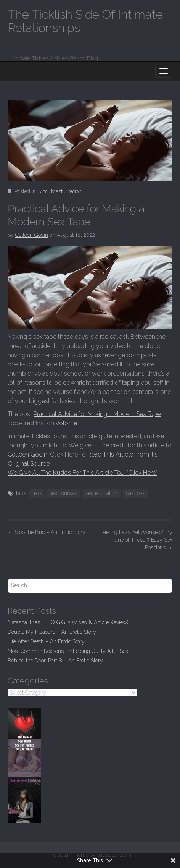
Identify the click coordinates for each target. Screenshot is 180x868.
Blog (43, 191)
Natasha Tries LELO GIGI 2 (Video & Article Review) (68, 622)
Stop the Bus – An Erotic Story (47, 532)
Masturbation (66, 191)
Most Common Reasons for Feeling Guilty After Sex (68, 651)
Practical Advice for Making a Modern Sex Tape (97, 414)
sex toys (136, 493)
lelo (37, 493)
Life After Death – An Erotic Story (46, 641)
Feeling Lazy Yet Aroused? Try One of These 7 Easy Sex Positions (136, 540)
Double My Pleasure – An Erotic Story (52, 632)
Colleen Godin (32, 235)
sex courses (63, 493)
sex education (101, 493)
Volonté (66, 423)
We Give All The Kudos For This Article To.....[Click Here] (83, 473)
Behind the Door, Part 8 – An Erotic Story (55, 661)
